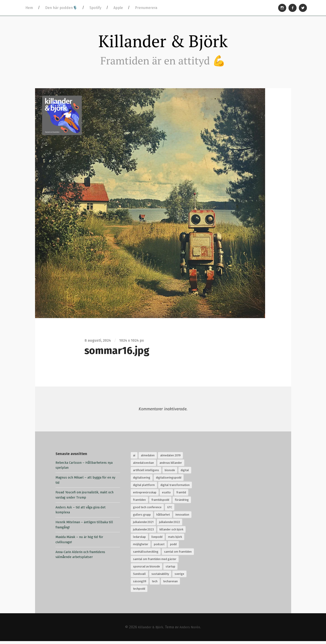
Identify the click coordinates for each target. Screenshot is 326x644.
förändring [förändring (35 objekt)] (182, 502)
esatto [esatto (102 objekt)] (166, 495)
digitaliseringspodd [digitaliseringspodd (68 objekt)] (169, 480)
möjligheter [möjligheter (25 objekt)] (141, 547)
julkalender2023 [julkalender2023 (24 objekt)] (143, 532)
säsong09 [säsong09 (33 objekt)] (140, 584)
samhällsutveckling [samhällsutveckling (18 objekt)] (146, 554)
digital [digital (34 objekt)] (185, 473)
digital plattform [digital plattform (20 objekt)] (144, 488)
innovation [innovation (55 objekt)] (182, 517)
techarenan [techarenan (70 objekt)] (170, 584)
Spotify (95, 8)
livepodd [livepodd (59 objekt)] (157, 540)
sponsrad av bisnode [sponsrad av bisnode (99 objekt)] (146, 569)
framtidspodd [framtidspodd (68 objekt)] (160, 502)
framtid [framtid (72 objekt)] (181, 495)
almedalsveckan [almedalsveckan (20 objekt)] (143, 465)
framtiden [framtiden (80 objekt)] (139, 502)
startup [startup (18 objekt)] (170, 569)
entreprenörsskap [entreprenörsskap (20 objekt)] (145, 495)
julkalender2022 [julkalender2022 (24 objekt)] (170, 525)
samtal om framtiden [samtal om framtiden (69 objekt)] (178, 554)
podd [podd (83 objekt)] (173, 547)
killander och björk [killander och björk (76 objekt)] (171, 532)
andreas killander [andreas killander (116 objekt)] (171, 465)
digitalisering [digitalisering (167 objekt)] (142, 480)
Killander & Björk (163, 42)
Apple (118, 8)
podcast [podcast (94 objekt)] (159, 547)
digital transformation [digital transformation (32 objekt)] (175, 488)
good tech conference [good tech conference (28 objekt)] (147, 510)
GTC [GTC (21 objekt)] (170, 510)
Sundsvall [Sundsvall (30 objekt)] (139, 577)
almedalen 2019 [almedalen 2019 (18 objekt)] (170, 458)
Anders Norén (192, 630)
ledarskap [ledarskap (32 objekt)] (139, 540)
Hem (29, 8)
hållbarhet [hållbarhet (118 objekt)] (163, 517)
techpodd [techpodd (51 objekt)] (139, 591)
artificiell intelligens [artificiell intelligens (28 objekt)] (146, 473)
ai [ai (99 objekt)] (134, 458)
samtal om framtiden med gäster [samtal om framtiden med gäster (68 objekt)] (155, 562)
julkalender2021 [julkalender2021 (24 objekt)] (143, 525)
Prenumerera (146, 8)
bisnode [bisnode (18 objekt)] (170, 473)
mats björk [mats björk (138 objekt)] (175, 540)
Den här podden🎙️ (61, 8)
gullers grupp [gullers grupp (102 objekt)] (142, 517)
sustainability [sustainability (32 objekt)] (160, 577)
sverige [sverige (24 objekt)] (179, 577)
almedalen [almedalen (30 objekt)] (148, 458)
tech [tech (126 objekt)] (155, 584)
